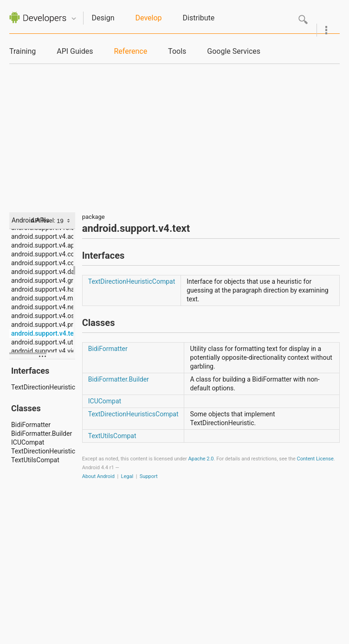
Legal (127, 476)
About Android (98, 476)
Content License (315, 459)
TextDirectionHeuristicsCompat (43, 451)
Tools (177, 51)
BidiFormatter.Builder (42, 434)
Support (149, 476)
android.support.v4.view (43, 351)
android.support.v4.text (43, 333)
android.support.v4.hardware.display (43, 289)
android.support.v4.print (43, 325)
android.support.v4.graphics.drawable (43, 281)
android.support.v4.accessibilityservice (43, 236)
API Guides (75, 51)
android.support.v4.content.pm (43, 263)
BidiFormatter (31, 425)
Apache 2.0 (201, 459)
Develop (149, 18)
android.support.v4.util (43, 342)
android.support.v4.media (43, 298)
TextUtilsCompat (35, 460)
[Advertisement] (175, 134)
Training (23, 51)
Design (103, 18)
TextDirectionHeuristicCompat (43, 387)
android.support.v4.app (43, 245)
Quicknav (74, 19)
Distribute (199, 18)
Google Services (234, 51)
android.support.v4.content (43, 254)
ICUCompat (28, 442)
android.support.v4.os (43, 316)
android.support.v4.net (43, 307)
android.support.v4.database (43, 272)
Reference (130, 51)
